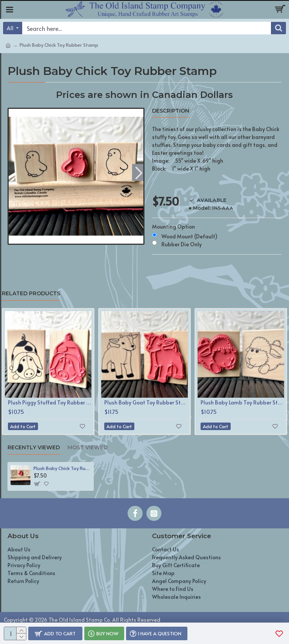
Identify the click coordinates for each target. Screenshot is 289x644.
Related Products (31, 294)
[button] (139, 172)
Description (171, 111)
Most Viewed (87, 448)
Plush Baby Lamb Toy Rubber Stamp (242, 403)
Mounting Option (173, 227)
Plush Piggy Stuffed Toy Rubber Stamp (50, 403)
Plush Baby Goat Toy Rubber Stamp (146, 403)
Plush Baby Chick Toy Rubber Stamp (62, 468)
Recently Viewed (34, 448)
